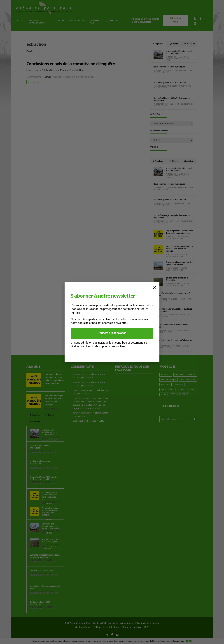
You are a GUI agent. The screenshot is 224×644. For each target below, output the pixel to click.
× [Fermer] (154, 287)
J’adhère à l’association (112, 333)
